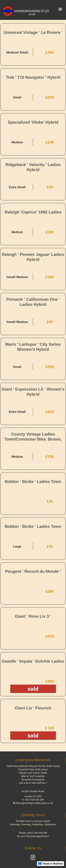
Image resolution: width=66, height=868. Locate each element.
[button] (60, 9)
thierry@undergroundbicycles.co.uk (34, 803)
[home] (26, 10)
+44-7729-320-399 (34, 800)
